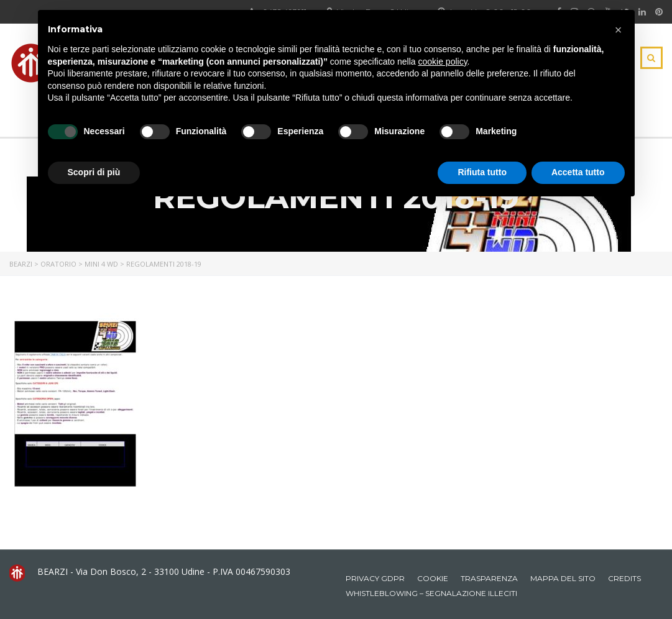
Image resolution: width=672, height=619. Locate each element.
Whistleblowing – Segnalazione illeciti (431, 593)
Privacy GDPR (375, 578)
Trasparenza (489, 578)
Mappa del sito (563, 578)
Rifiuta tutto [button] (482, 172)
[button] (619, 30)
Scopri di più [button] (94, 172)
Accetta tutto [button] (578, 172)
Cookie (433, 578)
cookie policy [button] (442, 62)
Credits (624, 578)
